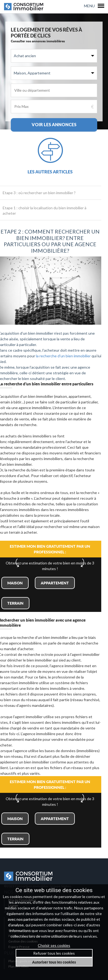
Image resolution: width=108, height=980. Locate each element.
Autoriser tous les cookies (54, 962)
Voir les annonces (54, 124)
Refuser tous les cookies (54, 953)
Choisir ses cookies (54, 945)
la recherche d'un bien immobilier (63, 356)
